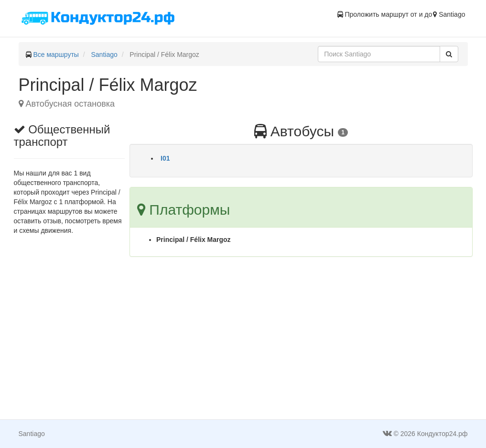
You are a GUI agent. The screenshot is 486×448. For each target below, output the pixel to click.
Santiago (104, 55)
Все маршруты (56, 55)
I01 (165, 158)
